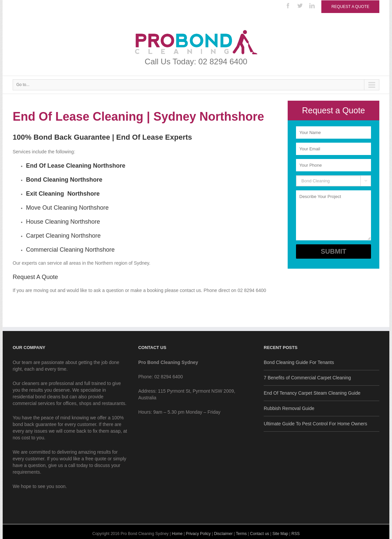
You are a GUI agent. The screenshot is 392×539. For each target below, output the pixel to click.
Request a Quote (350, 7)
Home (177, 534)
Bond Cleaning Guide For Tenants (299, 362)
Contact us (259, 534)
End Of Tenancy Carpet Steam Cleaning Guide (312, 393)
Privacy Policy (198, 534)
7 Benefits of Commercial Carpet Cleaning (307, 378)
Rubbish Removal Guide (289, 408)
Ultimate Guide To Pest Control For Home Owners (315, 424)
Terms (241, 534)
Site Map (280, 534)
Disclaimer (223, 534)
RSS (295, 534)
